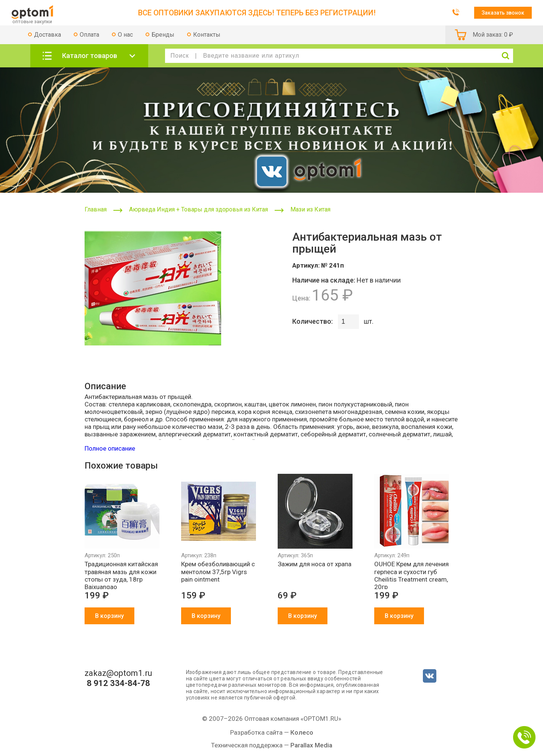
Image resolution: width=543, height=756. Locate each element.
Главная (96, 209)
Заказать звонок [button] (503, 13)
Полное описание (110, 448)
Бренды (163, 35)
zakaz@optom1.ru (118, 673)
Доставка (48, 35)
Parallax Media (311, 745)
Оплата (89, 35)
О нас (125, 35)
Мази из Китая (310, 209)
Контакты (207, 35)
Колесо (302, 732)
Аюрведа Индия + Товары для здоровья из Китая (199, 209)
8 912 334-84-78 (118, 683)
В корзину (109, 616)
